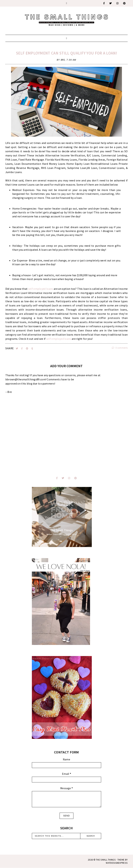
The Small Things (106, 860)
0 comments (120, 348)
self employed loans (41, 289)
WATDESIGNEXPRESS (117, 863)
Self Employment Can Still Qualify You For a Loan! (66, 53)
